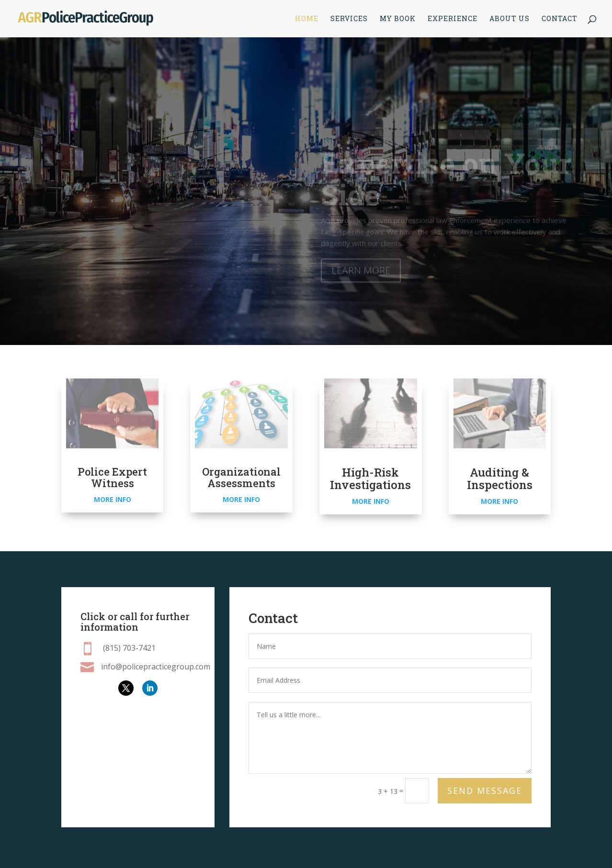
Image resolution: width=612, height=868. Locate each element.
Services (349, 19)
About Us (510, 19)
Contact (560, 19)
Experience (453, 19)
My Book (398, 19)
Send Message (485, 790)
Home (307, 19)
